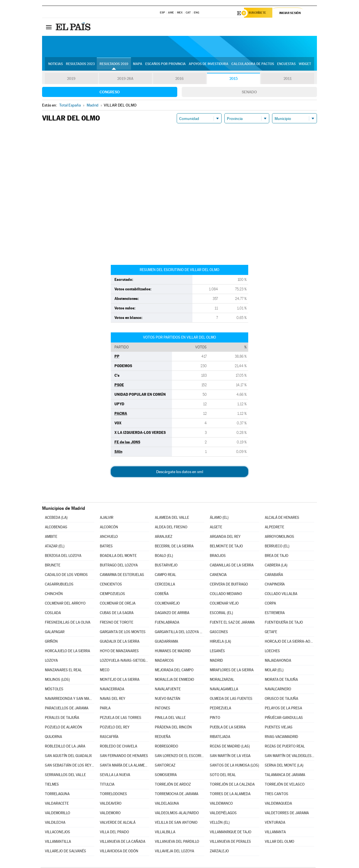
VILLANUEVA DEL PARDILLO (177, 842)
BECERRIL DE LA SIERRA (174, 547)
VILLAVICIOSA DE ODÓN (119, 852)
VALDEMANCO (221, 804)
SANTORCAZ (165, 766)
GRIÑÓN (51, 642)
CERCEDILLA (165, 585)
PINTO (215, 718)
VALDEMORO (110, 814)
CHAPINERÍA (275, 585)
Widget (305, 65)
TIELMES (52, 785)
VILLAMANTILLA (58, 842)
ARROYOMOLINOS (279, 537)
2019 (71, 80)
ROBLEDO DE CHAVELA (118, 747)
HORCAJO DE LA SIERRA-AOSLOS (289, 642)
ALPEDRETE (274, 528)
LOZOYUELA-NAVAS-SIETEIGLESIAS (125, 661)
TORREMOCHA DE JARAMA (177, 795)
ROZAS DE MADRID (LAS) (230, 747)
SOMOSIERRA (166, 776)
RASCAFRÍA (109, 738)
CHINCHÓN (54, 595)
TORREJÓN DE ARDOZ (173, 785)
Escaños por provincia (165, 65)
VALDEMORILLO (57, 814)
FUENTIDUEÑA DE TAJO (284, 623)
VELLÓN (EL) (220, 823)
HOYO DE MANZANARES (119, 652)
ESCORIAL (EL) (221, 614)
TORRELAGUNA (57, 795)
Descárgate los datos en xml (180, 473)
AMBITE (51, 537)
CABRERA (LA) (276, 566)
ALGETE (216, 528)
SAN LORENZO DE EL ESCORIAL (179, 757)
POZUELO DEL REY (115, 728)
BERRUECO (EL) (277, 547)
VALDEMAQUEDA (278, 804)
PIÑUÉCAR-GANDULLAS (284, 718)
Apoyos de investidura (209, 65)
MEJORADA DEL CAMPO (174, 671)
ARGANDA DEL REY (225, 537)
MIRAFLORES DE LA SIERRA (232, 671)
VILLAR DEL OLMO (279, 842)
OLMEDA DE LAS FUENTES (231, 699)
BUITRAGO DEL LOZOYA (119, 566)
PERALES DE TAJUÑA (62, 718)
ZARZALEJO (219, 852)
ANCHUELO (109, 537)
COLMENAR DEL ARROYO (65, 604)
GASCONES (219, 633)
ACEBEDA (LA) (56, 518)
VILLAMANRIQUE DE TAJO (231, 833)
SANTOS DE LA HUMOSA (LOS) (234, 766)
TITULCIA (107, 785)
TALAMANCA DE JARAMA (285, 776)
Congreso (110, 93)
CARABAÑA (274, 576)
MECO (105, 671)
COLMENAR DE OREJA (118, 604)
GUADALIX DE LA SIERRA (120, 642)
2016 (179, 80)
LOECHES (272, 652)
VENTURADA (275, 823)
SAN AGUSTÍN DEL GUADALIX (68, 757)
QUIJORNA (53, 738)
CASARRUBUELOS (59, 585)
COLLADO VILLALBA (281, 595)
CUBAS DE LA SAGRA (117, 614)
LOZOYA (51, 661)
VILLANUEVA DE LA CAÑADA (123, 842)
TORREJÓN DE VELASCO (285, 785)
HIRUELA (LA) (220, 642)
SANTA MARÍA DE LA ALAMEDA (125, 766)
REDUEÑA (163, 738)
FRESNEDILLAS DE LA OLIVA (68, 623)
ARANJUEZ (164, 537)
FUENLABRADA (167, 623)
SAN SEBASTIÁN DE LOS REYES (70, 766)
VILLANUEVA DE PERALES (230, 842)
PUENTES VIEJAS (279, 728)
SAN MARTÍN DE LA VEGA (230, 757)
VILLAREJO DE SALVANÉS (65, 852)
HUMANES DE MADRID (173, 652)
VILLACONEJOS (57, 833)
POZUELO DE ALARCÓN (64, 728)
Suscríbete (260, 13)
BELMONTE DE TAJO (226, 547)
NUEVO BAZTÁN (168, 699)
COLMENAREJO (167, 604)
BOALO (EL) (164, 556)
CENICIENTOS (111, 585)
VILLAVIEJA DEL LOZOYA (174, 852)
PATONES (163, 709)
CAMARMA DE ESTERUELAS (122, 576)
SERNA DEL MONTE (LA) (284, 766)
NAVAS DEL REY (113, 699)
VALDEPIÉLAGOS (223, 814)
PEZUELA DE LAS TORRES (121, 718)
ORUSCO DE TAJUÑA (281, 699)
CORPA (270, 604)
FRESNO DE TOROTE (117, 623)
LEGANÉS (217, 652)
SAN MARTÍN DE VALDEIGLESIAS (289, 757)
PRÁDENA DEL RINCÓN (173, 728)
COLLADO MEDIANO (226, 595)
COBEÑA (162, 595)
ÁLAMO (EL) (219, 518)
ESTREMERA (275, 614)
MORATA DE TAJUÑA (281, 680)
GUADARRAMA (166, 642)
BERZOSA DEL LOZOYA (63, 556)
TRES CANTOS (277, 795)
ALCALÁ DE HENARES (282, 518)
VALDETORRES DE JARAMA (287, 814)
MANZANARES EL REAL (63, 671)
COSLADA (53, 614)
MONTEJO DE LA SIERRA (120, 680)
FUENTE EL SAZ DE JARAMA (232, 623)
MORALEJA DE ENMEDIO (174, 680)
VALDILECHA (55, 823)
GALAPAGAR (55, 633)
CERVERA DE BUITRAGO (229, 585)
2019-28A (126, 80)
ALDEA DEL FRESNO (171, 528)
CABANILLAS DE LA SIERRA (232, 566)
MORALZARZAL (222, 680)
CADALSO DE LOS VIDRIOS (66, 576)
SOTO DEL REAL (223, 776)
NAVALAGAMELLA (224, 690)
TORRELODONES (113, 795)
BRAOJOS (218, 556)
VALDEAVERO (111, 804)
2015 (234, 80)
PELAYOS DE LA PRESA (283, 709)
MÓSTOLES (54, 690)
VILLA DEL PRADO (114, 833)
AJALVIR (107, 518)
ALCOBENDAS (56, 528)
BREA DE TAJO (277, 556)
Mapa (138, 65)
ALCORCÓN (109, 528)
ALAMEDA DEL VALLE (172, 518)
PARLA (105, 709)
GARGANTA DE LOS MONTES (123, 633)
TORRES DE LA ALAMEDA (230, 795)
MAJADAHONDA (278, 661)
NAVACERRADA (112, 690)
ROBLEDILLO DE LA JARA (65, 747)
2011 (288, 80)
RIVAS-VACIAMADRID (281, 738)
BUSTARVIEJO (166, 566)
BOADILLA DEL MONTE (118, 556)
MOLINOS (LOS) (57, 680)
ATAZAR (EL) (55, 547)
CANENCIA (218, 576)
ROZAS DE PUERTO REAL (285, 747)
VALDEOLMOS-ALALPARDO (177, 814)
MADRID (216, 661)
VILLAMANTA (275, 833)
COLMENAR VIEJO (224, 604)
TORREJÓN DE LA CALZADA (232, 785)
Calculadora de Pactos (253, 65)
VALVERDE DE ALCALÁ (118, 823)
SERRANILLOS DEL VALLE (65, 776)
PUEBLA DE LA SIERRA (228, 728)
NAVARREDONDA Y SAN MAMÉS (70, 699)
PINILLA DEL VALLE (170, 718)
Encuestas (286, 65)
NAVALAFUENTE (168, 690)
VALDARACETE (57, 804)
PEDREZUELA (220, 709)
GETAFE (271, 633)
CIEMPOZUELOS (112, 595)
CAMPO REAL (165, 576)
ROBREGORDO (166, 747)
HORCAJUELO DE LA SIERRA (67, 652)
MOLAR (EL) (274, 671)
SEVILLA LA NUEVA (115, 776)
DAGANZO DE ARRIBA (172, 614)
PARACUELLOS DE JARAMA (67, 709)
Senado (249, 93)
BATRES (106, 547)
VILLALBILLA (165, 833)
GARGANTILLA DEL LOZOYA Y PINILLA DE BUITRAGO (179, 633)
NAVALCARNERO (278, 690)
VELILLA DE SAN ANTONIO (176, 823)
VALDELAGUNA (167, 804)
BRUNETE (53, 566)
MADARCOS (164, 661)
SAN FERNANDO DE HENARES (124, 757)
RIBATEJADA (220, 738)
